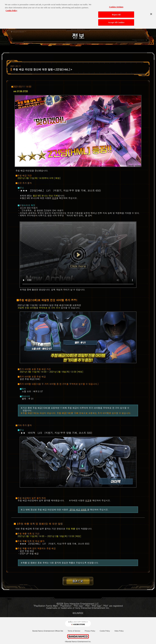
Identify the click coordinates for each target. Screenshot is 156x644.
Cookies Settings (116, 6)
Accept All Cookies (116, 21)
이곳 (54, 198)
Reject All (116, 13)
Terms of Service (74, 631)
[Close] (151, 13)
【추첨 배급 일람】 (78, 510)
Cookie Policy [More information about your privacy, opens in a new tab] (11, 9)
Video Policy (119, 631)
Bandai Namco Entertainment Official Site (48, 631)
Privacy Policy (90, 631)
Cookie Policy (105, 631)
